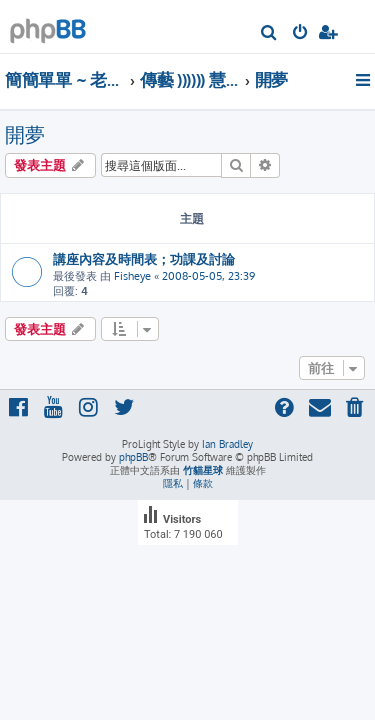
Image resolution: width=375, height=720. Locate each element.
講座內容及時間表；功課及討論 (144, 258)
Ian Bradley (227, 444)
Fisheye (132, 276)
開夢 (25, 134)
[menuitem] (269, 34)
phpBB (133, 457)
